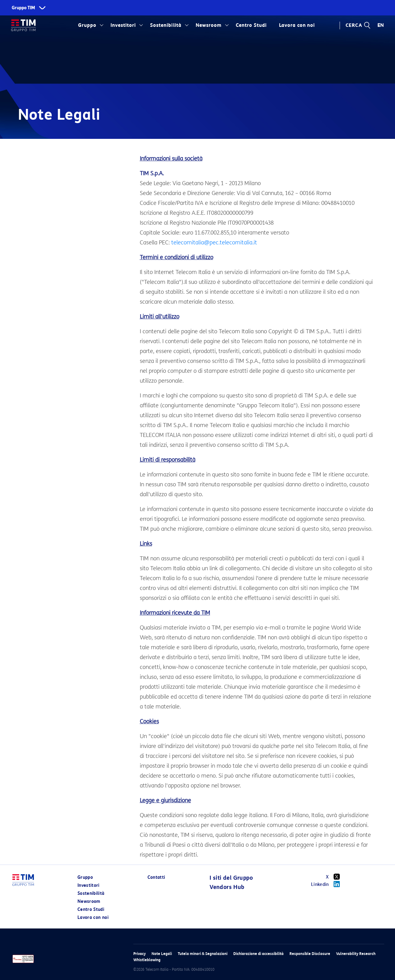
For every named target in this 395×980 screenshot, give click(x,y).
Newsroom (209, 25)
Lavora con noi (297, 25)
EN (381, 25)
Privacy (139, 954)
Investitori (123, 25)
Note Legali (162, 954)
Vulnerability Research (356, 954)
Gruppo (87, 25)
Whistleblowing (147, 960)
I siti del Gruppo (231, 878)
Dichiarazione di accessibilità (258, 954)
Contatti (156, 877)
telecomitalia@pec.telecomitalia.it (214, 243)
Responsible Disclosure (310, 954)
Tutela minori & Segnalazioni (203, 954)
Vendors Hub (227, 887)
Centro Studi (251, 25)
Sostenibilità (166, 25)
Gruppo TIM (23, 8)
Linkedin (328, 884)
